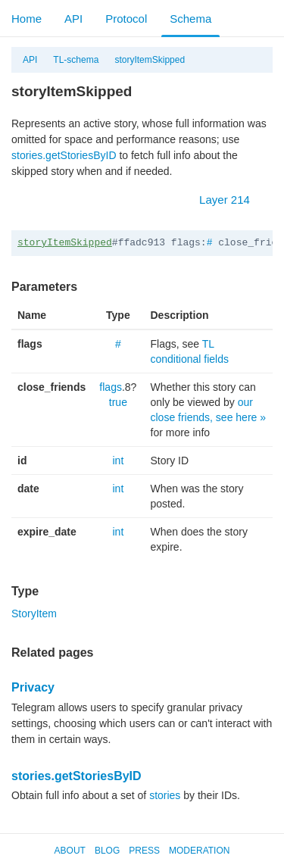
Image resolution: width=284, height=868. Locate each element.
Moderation (199, 851)
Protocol (126, 19)
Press (144, 851)
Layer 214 (232, 200)
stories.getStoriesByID (64, 155)
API (73, 19)
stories (165, 795)
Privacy (33, 687)
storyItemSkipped (150, 60)
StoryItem (34, 614)
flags (111, 387)
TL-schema (76, 60)
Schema (190, 19)
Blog (107, 851)
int (118, 461)
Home (27, 19)
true (118, 402)
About (70, 851)
